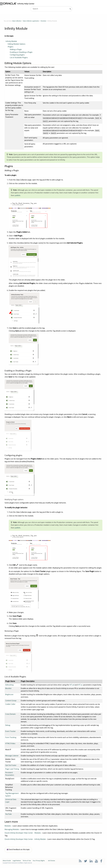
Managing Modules (12, 831)
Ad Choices (52, 862)
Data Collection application (31, 21)
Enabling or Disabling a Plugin (21, 53)
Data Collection (17, 21)
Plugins (11, 47)
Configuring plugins (17, 55)
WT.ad (72, 686)
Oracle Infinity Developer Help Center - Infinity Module (25, 841)
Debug (8, 727)
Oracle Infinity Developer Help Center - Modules (23, 835)
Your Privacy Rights (39, 862)
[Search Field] (51, 9)
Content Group (11, 702)
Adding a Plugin (16, 50)
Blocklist (8, 690)
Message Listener (12, 757)
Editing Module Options (17, 44)
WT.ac (80, 686)
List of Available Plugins (19, 58)
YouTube (8, 816)
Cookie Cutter (10, 705)
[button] (70, 9)
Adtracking (9, 686)
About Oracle (7, 862)
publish (18, 196)
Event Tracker (10, 733)
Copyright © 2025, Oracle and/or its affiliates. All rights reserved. (17, 864)
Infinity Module (11, 42)
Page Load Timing (12, 770)
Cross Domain (10, 715)
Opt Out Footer (11, 767)
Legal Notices (17, 862)
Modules (43, 21)
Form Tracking (11, 739)
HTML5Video (10, 745)
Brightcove (9, 696)
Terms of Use (27, 862)
